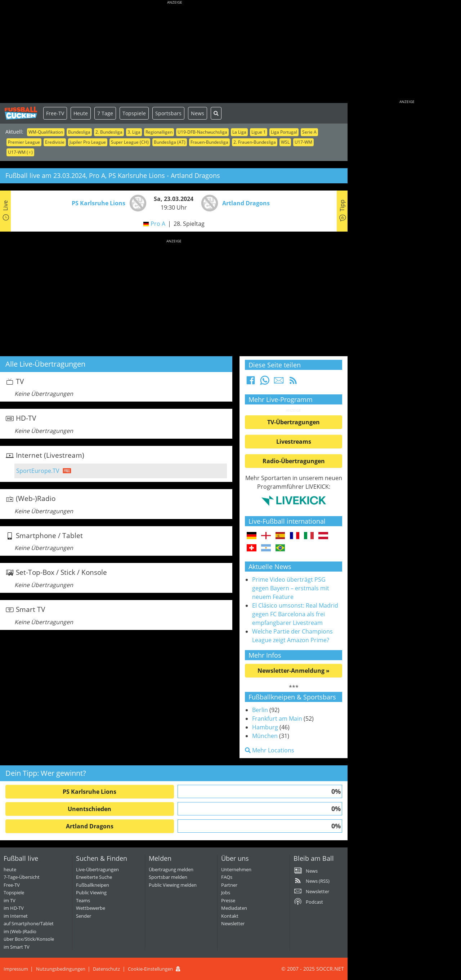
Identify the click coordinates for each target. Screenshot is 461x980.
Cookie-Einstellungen (150, 969)
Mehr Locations (270, 750)
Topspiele (134, 113)
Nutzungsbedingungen (61, 969)
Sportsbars (168, 113)
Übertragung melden (171, 869)
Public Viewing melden (173, 885)
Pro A (158, 224)
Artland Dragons (90, 826)
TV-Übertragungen (294, 422)
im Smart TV (17, 947)
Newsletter (233, 923)
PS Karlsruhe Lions (89, 792)
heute (10, 869)
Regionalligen (159, 132)
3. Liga (134, 132)
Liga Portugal (284, 132)
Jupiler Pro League (88, 142)
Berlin (260, 710)
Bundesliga (79, 132)
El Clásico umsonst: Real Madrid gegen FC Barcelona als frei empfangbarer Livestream (295, 614)
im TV (10, 900)
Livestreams (294, 442)
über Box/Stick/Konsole (29, 939)
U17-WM (303, 142)
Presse (228, 900)
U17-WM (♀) (20, 152)
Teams (83, 900)
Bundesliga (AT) (170, 142)
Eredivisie (55, 142)
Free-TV (55, 113)
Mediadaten (234, 908)
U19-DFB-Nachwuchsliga (202, 132)
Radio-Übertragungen (294, 461)
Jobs (226, 892)
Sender (84, 916)
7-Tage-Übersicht (22, 877)
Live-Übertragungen (97, 869)
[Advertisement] (175, 52)
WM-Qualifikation (46, 132)
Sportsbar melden (168, 877)
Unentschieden (89, 809)
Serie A (309, 132)
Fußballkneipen (93, 885)
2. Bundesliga (109, 132)
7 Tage (105, 113)
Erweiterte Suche (94, 877)
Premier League (24, 142)
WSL (285, 142)
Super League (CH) (130, 142)
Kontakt (230, 916)
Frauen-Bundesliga (209, 142)
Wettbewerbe (91, 908)
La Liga (239, 132)
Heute (81, 113)
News (198, 113)
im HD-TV (14, 908)
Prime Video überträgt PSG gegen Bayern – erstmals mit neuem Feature (291, 588)
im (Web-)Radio (20, 931)
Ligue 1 (259, 132)
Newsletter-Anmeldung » (294, 671)
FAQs (227, 877)
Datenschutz (106, 969)
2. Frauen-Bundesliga (255, 142)
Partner (229, 885)
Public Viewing (91, 892)
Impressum (16, 969)
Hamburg (265, 727)
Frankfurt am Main (277, 719)
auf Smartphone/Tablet (29, 923)
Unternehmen (236, 869)
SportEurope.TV (38, 471)
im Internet (16, 916)
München (265, 736)
